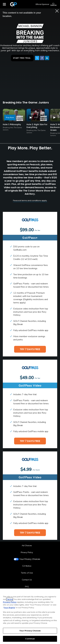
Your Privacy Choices (30, 559)
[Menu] (4, 4)
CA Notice (27, 566)
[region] (30, 616)
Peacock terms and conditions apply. (30, 201)
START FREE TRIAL (22, 58)
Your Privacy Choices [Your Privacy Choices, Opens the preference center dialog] (30, 631)
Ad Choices (27, 546)
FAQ (27, 587)
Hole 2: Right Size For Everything (37, 126)
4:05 (19, 117)
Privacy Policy (27, 552)
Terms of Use (27, 573)
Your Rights (9, 608)
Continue (30, 639)
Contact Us (27, 580)
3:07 (36, 117)
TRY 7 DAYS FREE (30, 349)
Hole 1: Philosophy (12, 124)
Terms (10, 599)
